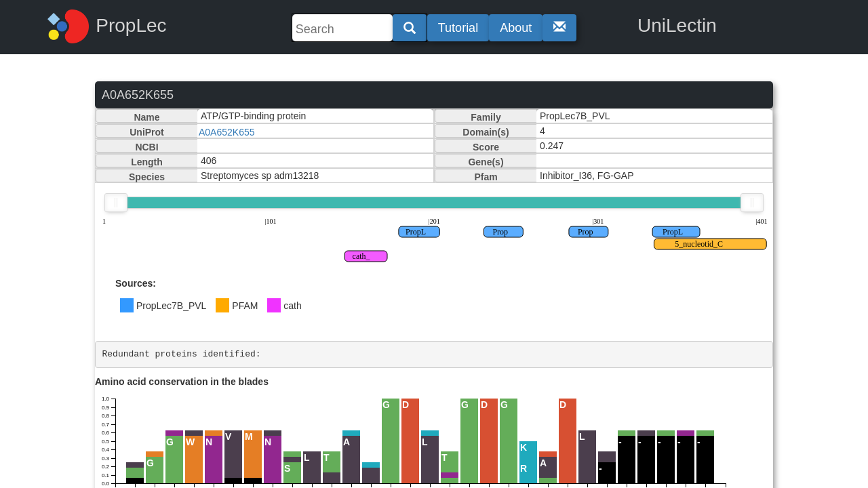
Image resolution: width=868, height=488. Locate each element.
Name (146, 117)
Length (147, 162)
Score (486, 147)
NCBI (146, 147)
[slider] (116, 203)
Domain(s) (486, 132)
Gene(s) (486, 162)
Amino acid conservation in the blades (182, 382)
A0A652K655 (227, 132)
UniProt (147, 132)
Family (486, 117)
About (516, 28)
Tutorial (458, 28)
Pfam (486, 177)
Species (147, 177)
